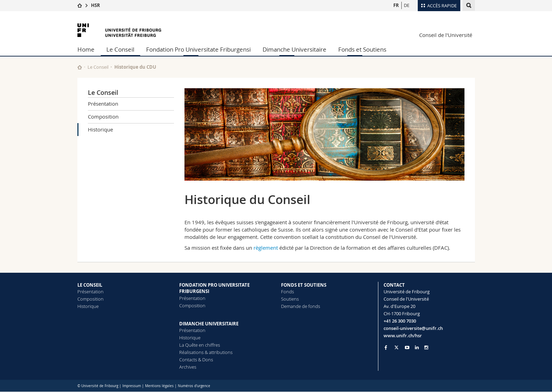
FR (396, 5)
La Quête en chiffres (200, 345)
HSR (96, 5)
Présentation (103, 104)
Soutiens (290, 299)
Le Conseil (120, 49)
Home (86, 49)
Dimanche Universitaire (294, 49)
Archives (188, 367)
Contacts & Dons (196, 360)
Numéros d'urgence (194, 386)
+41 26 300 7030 (400, 321)
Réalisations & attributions (206, 352)
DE (407, 5)
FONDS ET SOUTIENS (304, 285)
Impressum (132, 386)
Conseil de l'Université (446, 35)
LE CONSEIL (90, 285)
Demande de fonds (301, 306)
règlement (266, 248)
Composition (103, 116)
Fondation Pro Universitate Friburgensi (198, 49)
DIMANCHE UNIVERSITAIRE (209, 324)
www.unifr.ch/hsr (403, 336)
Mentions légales (159, 386)
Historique (100, 129)
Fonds (288, 292)
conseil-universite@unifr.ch (413, 328)
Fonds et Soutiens (362, 49)
